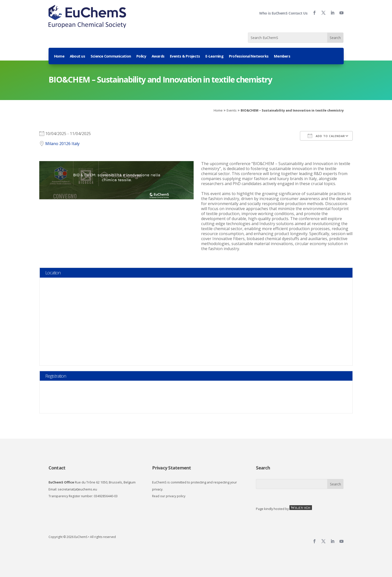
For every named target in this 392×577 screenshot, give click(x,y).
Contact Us (298, 13)
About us (77, 56)
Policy (141, 56)
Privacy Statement (171, 468)
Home (59, 56)
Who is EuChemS (273, 13)
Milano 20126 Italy (62, 144)
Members (282, 56)
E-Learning (214, 56)
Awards (158, 56)
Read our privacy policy (169, 496)
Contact (57, 468)
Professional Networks (249, 56)
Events (232, 110)
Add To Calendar (326, 136)
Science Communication (111, 56)
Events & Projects (185, 56)
